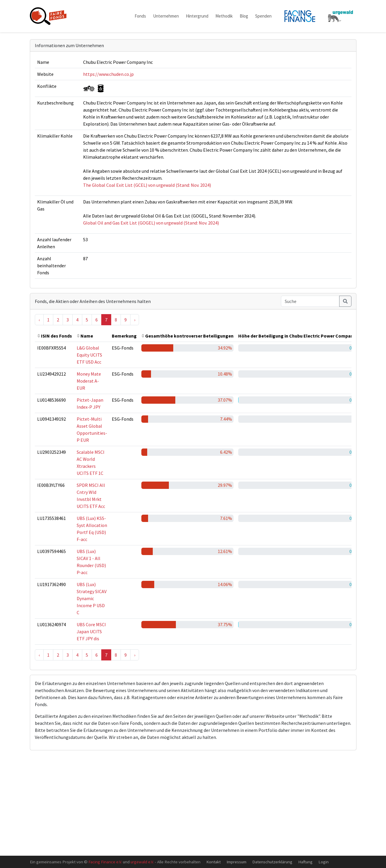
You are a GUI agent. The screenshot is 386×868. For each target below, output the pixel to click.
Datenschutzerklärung (272, 862)
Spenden (263, 16)
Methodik (224, 16)
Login (324, 862)
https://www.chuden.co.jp (108, 74)
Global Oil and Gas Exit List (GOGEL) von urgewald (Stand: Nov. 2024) (151, 223)
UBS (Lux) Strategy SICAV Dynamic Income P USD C (92, 598)
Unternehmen (166, 16)
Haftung (305, 862)
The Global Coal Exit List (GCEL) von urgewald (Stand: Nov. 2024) (147, 185)
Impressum (236, 862)
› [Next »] (135, 320)
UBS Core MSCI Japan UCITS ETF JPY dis (91, 631)
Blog (244, 16)
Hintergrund (197, 16)
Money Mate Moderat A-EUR (89, 381)
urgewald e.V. (142, 862)
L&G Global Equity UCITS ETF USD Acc (89, 355)
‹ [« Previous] (39, 320)
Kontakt (213, 862)
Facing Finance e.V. (105, 862)
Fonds (140, 16)
